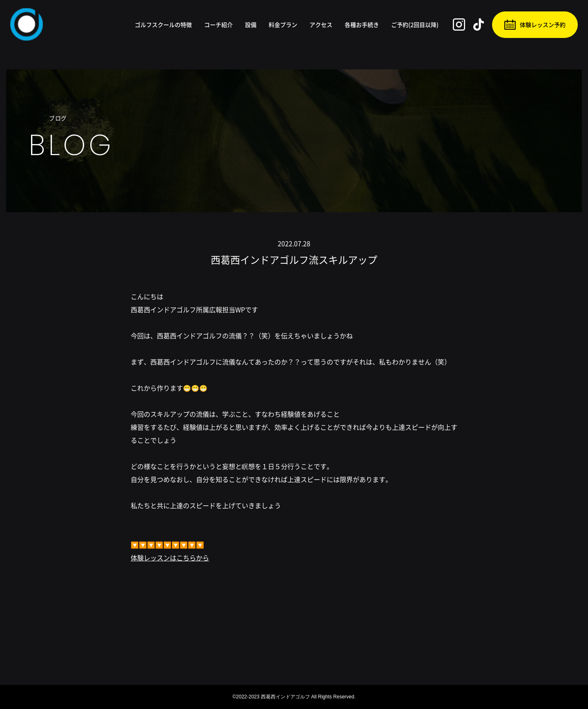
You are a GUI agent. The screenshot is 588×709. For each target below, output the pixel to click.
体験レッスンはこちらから (170, 558)
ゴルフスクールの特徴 (163, 24)
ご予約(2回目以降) (415, 24)
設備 (251, 24)
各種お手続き (362, 24)
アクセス (321, 24)
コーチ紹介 (218, 24)
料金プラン (283, 24)
